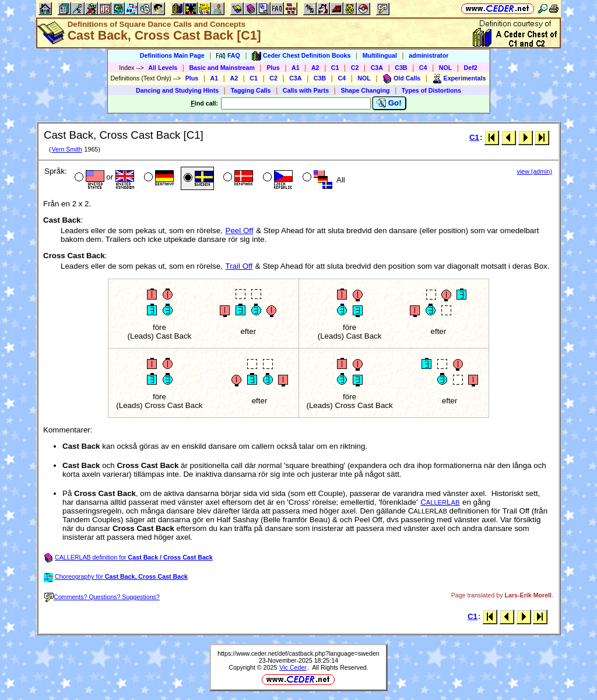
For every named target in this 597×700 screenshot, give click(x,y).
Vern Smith (66, 149)
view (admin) (535, 171)
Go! (389, 103)
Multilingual (380, 55)
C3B (401, 68)
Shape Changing (365, 90)
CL (440, 502)
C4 (423, 68)
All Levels (163, 68)
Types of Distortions (431, 90)
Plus (273, 68)
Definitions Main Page (172, 55)
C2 (355, 68)
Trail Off (239, 266)
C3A (377, 68)
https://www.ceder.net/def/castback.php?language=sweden (298, 653)
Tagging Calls (250, 90)
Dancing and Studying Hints (177, 90)
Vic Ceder (293, 667)
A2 (315, 68)
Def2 (471, 68)
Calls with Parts (306, 90)
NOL (446, 68)
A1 (296, 68)
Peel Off (240, 231)
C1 (335, 68)
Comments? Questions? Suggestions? (102, 597)
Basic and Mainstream (222, 68)
